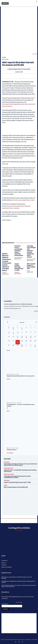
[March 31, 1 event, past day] (13, 329)
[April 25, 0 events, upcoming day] (31, 342)
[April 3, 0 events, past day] (26, 329)
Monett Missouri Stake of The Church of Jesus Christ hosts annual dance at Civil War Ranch (7, 262)
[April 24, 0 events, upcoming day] (26, 342)
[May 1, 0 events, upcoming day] (26, 347)
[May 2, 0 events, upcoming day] (31, 347)
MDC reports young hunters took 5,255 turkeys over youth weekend (17, 578)
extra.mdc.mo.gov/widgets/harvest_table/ (23, 200)
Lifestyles (4, 273)
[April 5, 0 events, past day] (35, 329)
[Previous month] (8, 322)
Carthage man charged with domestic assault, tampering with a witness (31, 252)
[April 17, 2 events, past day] (26, 338)
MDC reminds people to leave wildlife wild (31, 266)
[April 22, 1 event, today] (18, 342)
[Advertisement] (19, 623)
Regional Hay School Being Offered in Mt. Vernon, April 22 (21, 376)
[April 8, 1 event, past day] (18, 333)
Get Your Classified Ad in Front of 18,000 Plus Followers (18, 304)
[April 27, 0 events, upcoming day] (9, 347)
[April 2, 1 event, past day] (22, 329)
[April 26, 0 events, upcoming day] (35, 342)
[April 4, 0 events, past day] (31, 329)
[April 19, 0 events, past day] (35, 338)
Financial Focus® (19, 258)
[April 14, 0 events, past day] (13, 338)
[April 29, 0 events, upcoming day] (18, 347)
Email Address (5, 604)
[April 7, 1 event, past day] (13, 333)
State (4, 57)
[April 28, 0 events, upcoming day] (13, 347)
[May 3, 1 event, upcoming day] (35, 347)
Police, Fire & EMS (31, 259)
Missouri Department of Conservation (20, 69)
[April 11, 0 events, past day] (31, 333)
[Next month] (36, 322)
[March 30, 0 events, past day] (9, 329)
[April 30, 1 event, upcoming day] (22, 347)
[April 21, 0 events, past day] (13, 342)
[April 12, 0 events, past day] (35, 333)
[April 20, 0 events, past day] (9, 342)
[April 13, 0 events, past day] (9, 338)
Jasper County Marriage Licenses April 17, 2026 (19, 267)
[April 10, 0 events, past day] (26, 333)
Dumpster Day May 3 (12, 450)
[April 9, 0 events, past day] (22, 333)
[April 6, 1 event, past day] (9, 333)
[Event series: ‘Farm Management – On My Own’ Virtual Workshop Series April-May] (20, 403)
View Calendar (10, 453)
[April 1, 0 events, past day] (18, 329)
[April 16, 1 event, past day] (22, 338)
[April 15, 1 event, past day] (18, 338)
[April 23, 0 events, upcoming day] (22, 342)
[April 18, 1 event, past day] (31, 338)
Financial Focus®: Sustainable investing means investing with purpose (19, 251)
